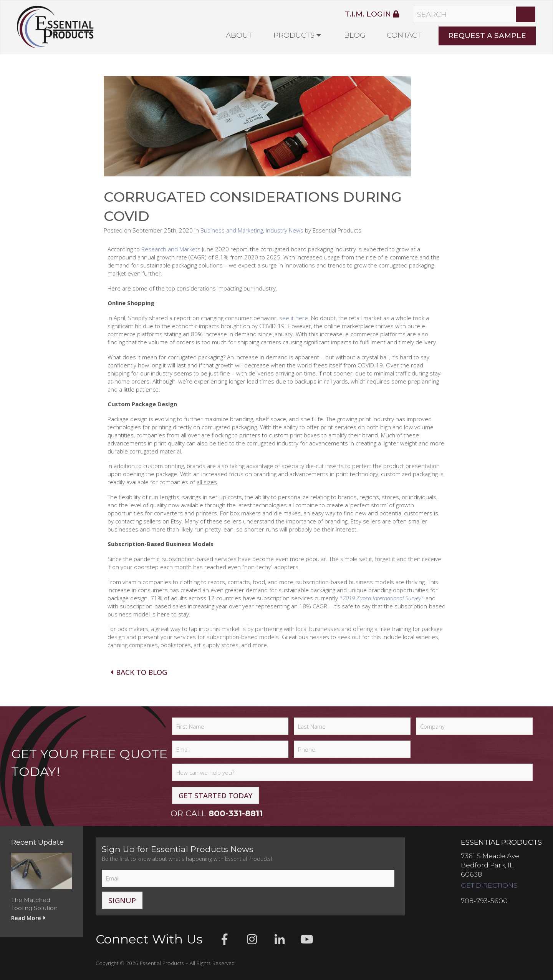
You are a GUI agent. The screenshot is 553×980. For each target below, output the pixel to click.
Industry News (285, 230)
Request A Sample (487, 36)
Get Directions (489, 885)
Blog (355, 35)
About (239, 35)
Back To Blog (138, 672)
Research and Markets (171, 249)
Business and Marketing (232, 230)
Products (294, 35)
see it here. (294, 318)
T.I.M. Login (372, 14)
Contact (404, 35)
